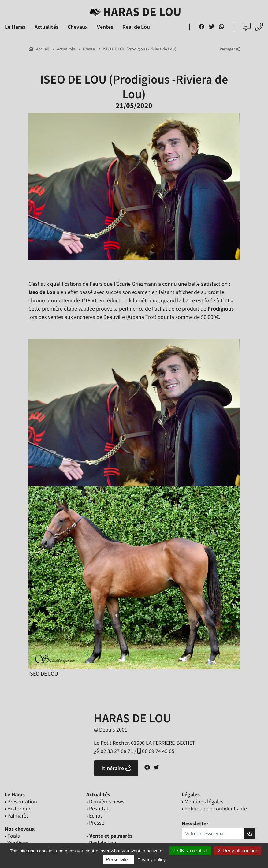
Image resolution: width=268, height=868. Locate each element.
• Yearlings (16, 843)
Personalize (119, 860)
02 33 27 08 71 (114, 751)
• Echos (95, 816)
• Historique (18, 808)
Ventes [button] (105, 27)
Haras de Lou (134, 12)
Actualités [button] (47, 27)
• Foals (12, 836)
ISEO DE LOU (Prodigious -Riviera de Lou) (140, 49)
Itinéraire (116, 768)
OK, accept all (190, 851)
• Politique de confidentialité (214, 808)
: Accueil (39, 49)
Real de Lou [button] (136, 27)
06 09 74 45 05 (156, 751)
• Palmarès (17, 816)
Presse (89, 49)
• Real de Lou (101, 843)
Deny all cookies (238, 851)
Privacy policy (152, 860)
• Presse (95, 823)
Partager (230, 49)
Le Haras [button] (15, 27)
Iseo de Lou (42, 292)
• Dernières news (105, 801)
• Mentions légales (203, 801)
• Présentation (21, 801)
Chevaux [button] (78, 27)
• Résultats (99, 808)
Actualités (66, 49)
